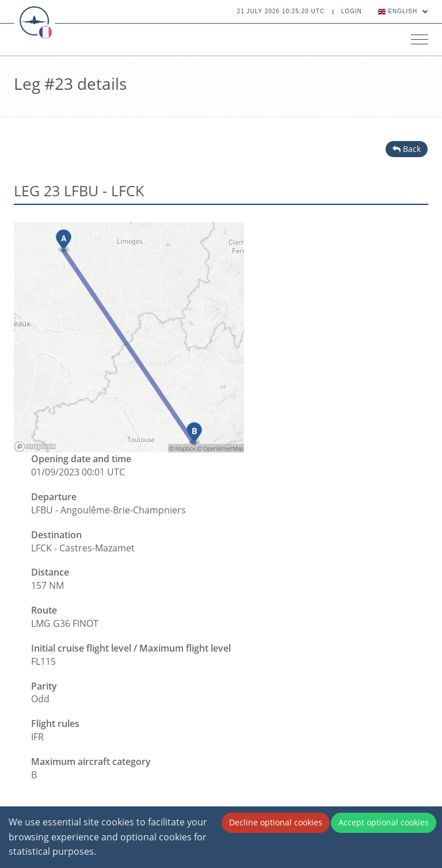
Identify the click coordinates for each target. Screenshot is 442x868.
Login (352, 11)
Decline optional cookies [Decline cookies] (276, 822)
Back (407, 149)
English (403, 11)
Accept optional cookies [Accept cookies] (384, 822)
